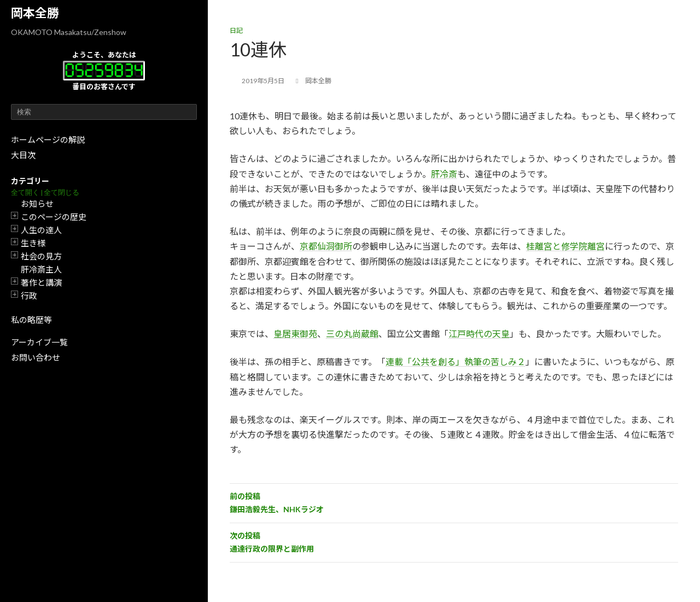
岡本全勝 (35, 13)
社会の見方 (41, 256)
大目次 (23, 155)
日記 (236, 30)
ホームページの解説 (48, 140)
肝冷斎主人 (41, 269)
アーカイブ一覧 (39, 342)
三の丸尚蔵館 (352, 334)
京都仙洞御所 (326, 246)
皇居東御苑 (295, 334)
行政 (29, 296)
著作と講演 (41, 282)
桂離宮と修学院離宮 (565, 246)
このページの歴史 (54, 217)
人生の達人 (41, 230)
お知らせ (37, 204)
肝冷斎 (444, 174)
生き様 (33, 243)
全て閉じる (62, 192)
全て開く (25, 192)
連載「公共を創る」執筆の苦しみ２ (456, 361)
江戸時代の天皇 (479, 334)
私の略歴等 (31, 320)
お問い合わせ (36, 357)
